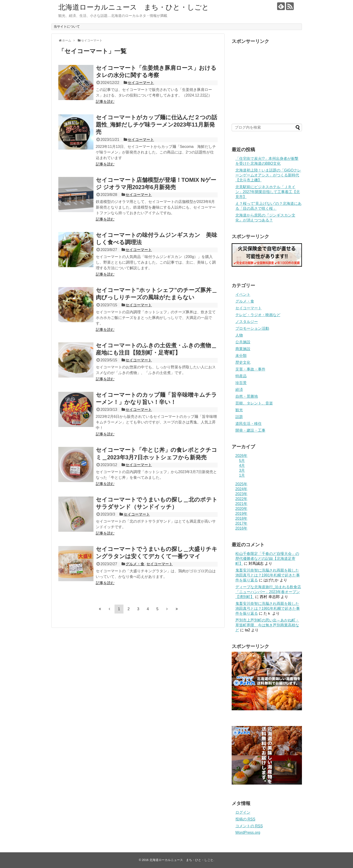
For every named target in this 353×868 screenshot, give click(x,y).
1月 (242, 475)
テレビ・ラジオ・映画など (258, 315)
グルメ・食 (135, 564)
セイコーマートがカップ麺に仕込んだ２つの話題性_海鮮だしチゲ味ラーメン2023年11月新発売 (156, 125)
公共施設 (243, 342)
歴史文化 (243, 362)
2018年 (242, 518)
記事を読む (105, 102)
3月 (242, 470)
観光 (239, 410)
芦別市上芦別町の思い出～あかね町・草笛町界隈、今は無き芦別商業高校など (267, 625)
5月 (242, 461)
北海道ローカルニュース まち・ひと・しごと (134, 7)
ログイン (243, 812)
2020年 (242, 509)
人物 (239, 335)
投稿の (245, 819)
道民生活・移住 (249, 424)
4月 (242, 466)
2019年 (242, 514)
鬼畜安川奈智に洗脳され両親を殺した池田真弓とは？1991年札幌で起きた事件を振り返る (268, 575)
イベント (243, 294)
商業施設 (243, 349)
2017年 (242, 523)
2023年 (242, 494)
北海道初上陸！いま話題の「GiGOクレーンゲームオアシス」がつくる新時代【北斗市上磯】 (268, 175)
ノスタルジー (247, 322)
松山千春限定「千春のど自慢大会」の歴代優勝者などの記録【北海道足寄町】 (267, 559)
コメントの (249, 826)
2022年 (242, 499)
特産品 (241, 376)
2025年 (242, 484)
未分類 (241, 356)
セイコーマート (141, 83)
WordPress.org (248, 832)
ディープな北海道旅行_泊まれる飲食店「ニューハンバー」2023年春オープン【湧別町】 (268, 592)
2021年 (242, 504)
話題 (239, 417)
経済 (239, 390)
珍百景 (241, 383)
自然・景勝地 (247, 396)
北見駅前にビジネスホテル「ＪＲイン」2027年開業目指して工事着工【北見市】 (268, 192)
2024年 (242, 489)
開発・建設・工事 (250, 430)
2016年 (242, 528)
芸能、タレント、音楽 (254, 403)
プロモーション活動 (252, 328)
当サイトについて (67, 26)
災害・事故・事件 (250, 369)
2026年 (242, 456)
